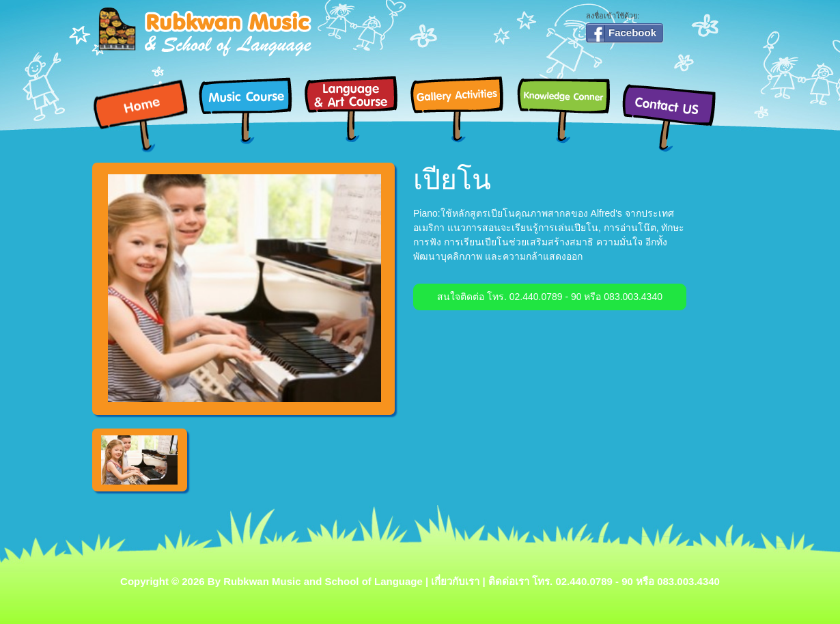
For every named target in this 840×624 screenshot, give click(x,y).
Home (145, 116)
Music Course (251, 109)
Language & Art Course (357, 109)
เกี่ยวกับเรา (455, 581)
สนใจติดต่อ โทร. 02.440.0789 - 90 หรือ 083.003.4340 (550, 297)
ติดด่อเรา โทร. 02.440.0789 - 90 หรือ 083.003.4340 (604, 581)
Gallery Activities (463, 109)
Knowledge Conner (569, 109)
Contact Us (674, 116)
